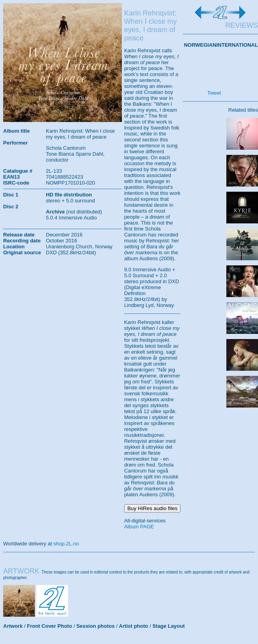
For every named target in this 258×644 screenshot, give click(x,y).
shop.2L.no (66, 544)
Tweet (214, 93)
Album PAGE (139, 527)
